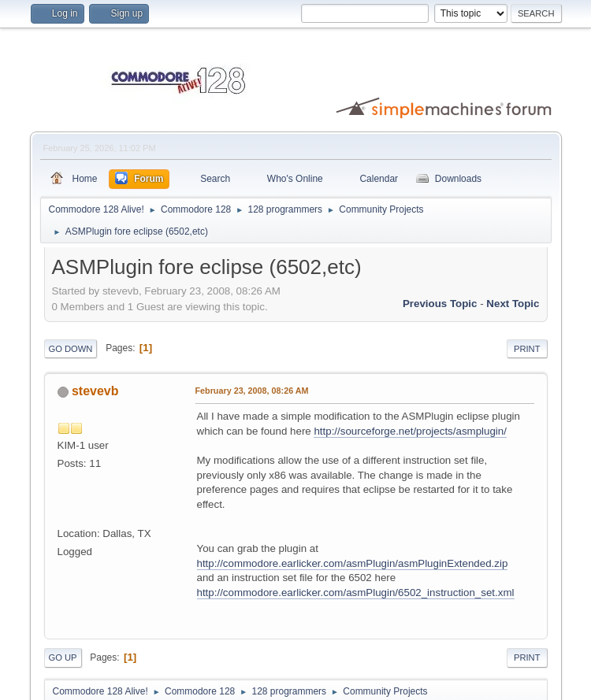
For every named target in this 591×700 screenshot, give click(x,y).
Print (527, 349)
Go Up (63, 657)
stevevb (95, 391)
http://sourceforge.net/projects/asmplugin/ (410, 431)
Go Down (71, 349)
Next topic (513, 304)
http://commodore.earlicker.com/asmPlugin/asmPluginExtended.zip (353, 563)
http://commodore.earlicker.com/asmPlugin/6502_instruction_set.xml (356, 593)
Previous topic (440, 304)
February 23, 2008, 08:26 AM (252, 391)
